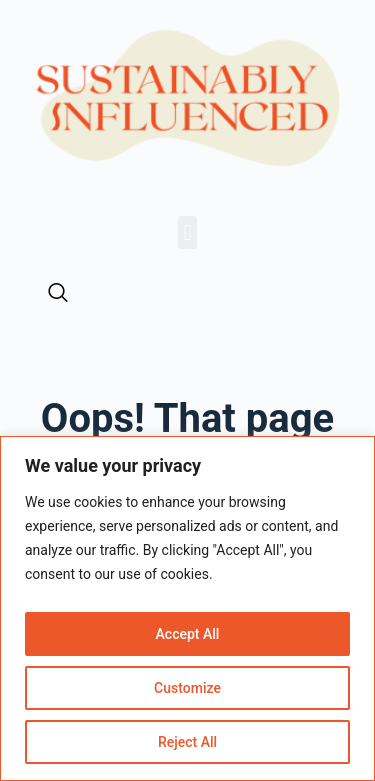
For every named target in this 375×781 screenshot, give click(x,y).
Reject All (187, 742)
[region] (187, 608)
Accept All (188, 634)
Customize (187, 688)
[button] (187, 232)
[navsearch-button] (58, 294)
